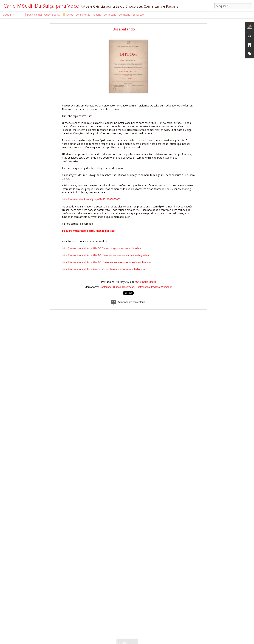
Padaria (156, 287)
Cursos (117, 287)
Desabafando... (125, 29)
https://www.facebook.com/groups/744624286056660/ (92, 199)
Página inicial (34, 15)
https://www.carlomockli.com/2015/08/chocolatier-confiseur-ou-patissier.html (104, 269)
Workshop (167, 287)
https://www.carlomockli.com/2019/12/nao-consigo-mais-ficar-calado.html (102, 248)
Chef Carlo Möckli (146, 282)
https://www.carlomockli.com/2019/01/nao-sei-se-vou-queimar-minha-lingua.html (106, 255)
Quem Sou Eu (52, 15)
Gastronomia (143, 287)
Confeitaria (106, 287)
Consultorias (83, 15)
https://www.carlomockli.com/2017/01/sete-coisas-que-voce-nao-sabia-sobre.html (107, 262)
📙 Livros (68, 15)
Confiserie (124, 15)
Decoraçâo (128, 287)
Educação (138, 15)
